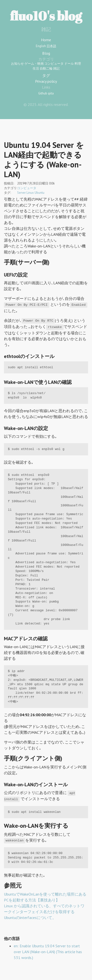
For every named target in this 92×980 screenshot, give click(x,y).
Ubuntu (39, 193)
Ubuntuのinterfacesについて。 (30, 918)
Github (43, 93)
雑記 (56, 68)
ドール (69, 64)
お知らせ (17, 64)
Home (46, 40)
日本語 (51, 46)
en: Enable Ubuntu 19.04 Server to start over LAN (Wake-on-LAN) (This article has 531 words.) (48, 952)
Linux (30, 193)
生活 (36, 68)
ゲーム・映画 (34, 64)
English (41, 46)
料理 (78, 64)
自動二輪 (46, 68)
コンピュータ (54, 64)
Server (21, 193)
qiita (51, 93)
